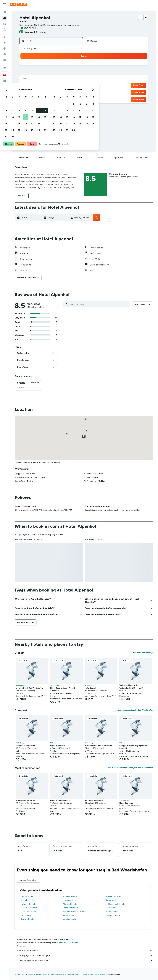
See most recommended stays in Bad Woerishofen (130, 768)
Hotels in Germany (57, 974)
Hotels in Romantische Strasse (94, 974)
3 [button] (42, 72)
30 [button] (36, 98)
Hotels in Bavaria (73, 974)
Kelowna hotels (27, 919)
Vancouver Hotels (70, 908)
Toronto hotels (112, 911)
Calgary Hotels (27, 896)
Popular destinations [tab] (28, 880)
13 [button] (62, 79)
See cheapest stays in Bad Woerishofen (135, 710)
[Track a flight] (5, 49)
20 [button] (62, 85)
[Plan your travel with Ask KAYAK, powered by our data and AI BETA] (5, 37)
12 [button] (55, 79)
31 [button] (42, 98)
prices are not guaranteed (68, 943)
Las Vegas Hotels (70, 900)
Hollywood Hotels (28, 904)
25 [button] (49, 92)
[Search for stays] (5, 18)
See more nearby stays (143, 652)
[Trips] (5, 68)
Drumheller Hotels (28, 911)
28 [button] (68, 92)
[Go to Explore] (5, 43)
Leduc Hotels (111, 908)
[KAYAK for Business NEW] (5, 60)
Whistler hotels (69, 919)
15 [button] (75, 79)
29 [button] (75, 92)
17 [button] (42, 85)
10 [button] (42, 79)
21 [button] (68, 85)
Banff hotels (26, 915)
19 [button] (55, 85)
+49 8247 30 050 (28, 28)
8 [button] (75, 72)
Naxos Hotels (111, 900)
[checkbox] (28, 385)
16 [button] (36, 85)
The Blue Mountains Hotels (74, 911)
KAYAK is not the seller (85, 951)
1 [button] (75, 66)
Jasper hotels (68, 915)
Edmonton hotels (113, 915)
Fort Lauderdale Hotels (115, 904)
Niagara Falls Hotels (29, 908)
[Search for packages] (5, 29)
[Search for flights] (5, 12)
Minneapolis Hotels (113, 896)
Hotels (31, 974)
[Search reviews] (99, 304)
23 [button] (36, 92)
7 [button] (68, 72)
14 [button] (68, 79)
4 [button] (49, 72)
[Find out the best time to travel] (5, 54)
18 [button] (49, 85)
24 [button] (42, 92)
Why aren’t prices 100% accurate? (85, 960)
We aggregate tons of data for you (85, 955)
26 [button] (55, 92)
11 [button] (49, 79)
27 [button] (62, 92)
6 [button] (62, 72)
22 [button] (75, 85)
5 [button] (55, 72)
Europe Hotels (42, 974)
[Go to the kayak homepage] (18, 4)
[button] (5, 4)
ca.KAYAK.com (20, 974)
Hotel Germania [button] (126, 803)
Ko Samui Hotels (70, 896)
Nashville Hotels (27, 900)
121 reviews (41, 32)
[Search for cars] (5, 24)
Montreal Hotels (70, 904)
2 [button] (36, 72)
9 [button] (36, 79)
